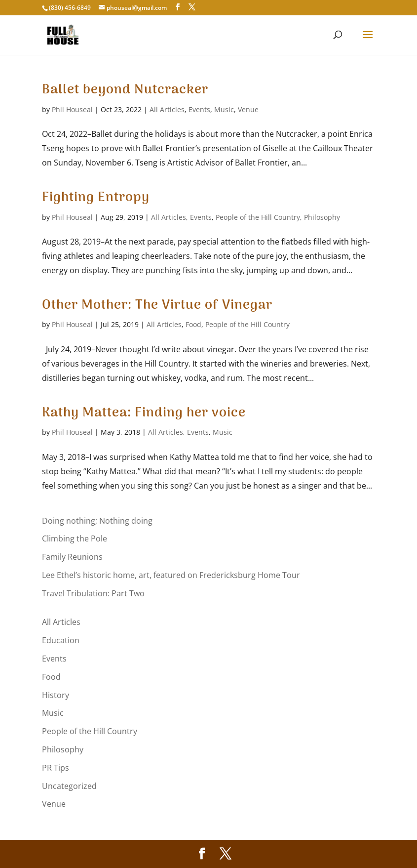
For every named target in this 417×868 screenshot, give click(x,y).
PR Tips (56, 768)
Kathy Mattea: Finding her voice (144, 413)
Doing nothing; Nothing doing (97, 521)
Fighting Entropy (96, 198)
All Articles (167, 109)
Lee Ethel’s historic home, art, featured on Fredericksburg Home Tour (171, 575)
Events (199, 109)
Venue (248, 109)
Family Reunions (72, 557)
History (56, 695)
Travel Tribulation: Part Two (93, 593)
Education (61, 640)
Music (224, 109)
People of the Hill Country (258, 217)
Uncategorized (69, 786)
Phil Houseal (72, 109)
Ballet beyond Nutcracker (125, 90)
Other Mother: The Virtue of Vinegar (157, 305)
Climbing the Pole (75, 538)
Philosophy (322, 217)
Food (193, 324)
